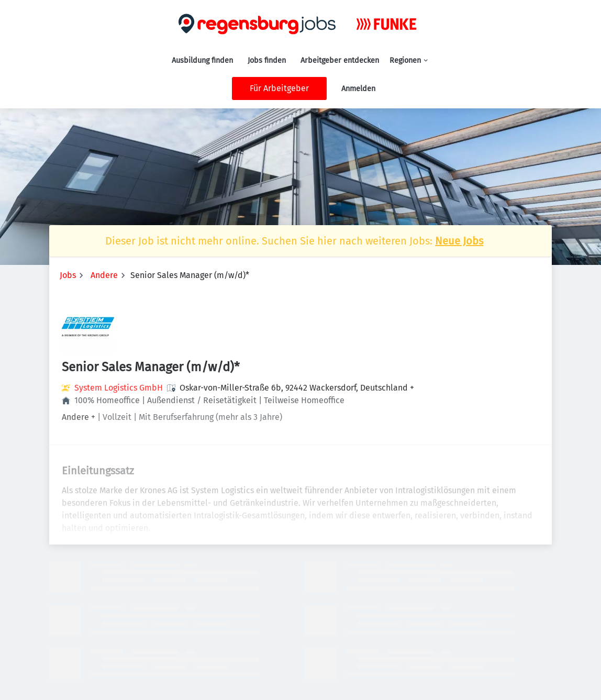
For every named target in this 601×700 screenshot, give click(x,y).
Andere (104, 275)
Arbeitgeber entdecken (340, 60)
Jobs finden (267, 60)
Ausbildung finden (202, 60)
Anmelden (358, 89)
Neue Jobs (459, 241)
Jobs (68, 275)
